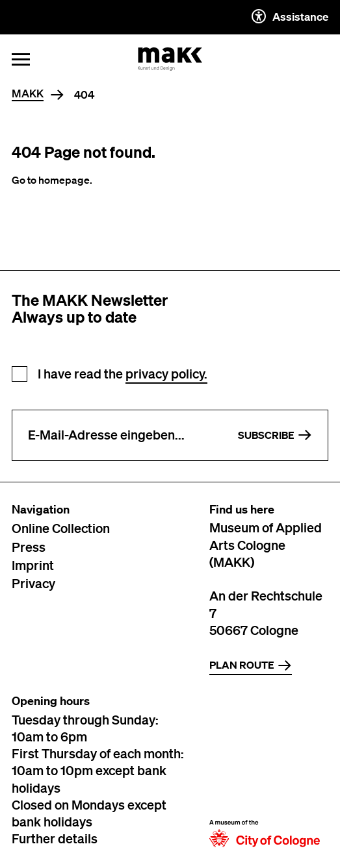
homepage (64, 180)
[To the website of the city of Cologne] (265, 771)
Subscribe (275, 435)
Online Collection (61, 528)
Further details (55, 838)
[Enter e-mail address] (117, 435)
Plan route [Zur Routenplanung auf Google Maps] (251, 665)
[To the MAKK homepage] (170, 59)
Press (29, 547)
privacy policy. (166, 374)
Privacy (33, 583)
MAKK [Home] (28, 94)
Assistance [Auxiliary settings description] (290, 16)
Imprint (33, 565)
